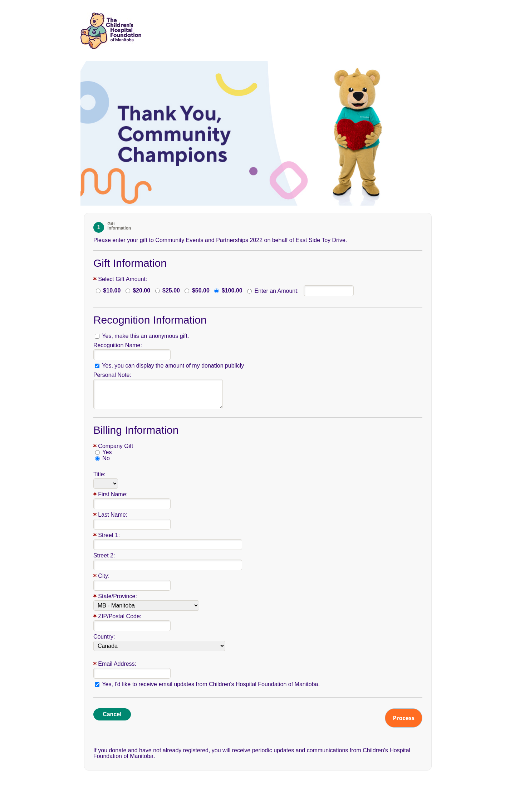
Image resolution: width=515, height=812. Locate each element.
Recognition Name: (118, 345)
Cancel (112, 714)
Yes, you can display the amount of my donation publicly (173, 366)
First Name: (113, 494)
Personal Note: (112, 375)
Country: (104, 637)
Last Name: (113, 515)
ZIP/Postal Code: (120, 616)
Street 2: (104, 555)
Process (404, 718)
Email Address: (117, 664)
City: (104, 576)
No (106, 458)
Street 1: (109, 535)
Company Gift (116, 446)
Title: (99, 474)
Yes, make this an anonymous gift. (145, 336)
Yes (107, 452)
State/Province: (117, 596)
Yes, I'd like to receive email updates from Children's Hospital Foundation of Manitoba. (211, 684)
